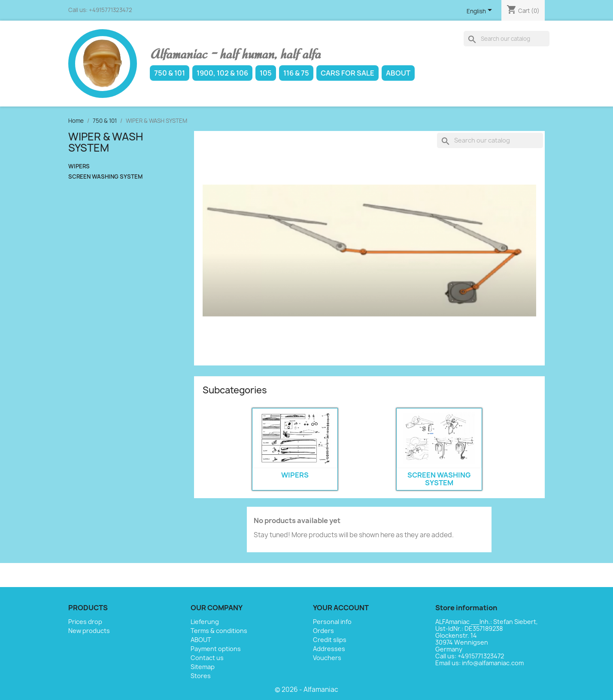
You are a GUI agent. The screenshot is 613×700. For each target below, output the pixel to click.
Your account (341, 608)
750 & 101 (170, 73)
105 (266, 73)
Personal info (332, 622)
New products (89, 631)
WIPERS (79, 166)
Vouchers (327, 658)
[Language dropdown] (481, 12)
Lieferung (205, 622)
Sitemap (203, 667)
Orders (323, 631)
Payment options (216, 649)
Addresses (329, 649)
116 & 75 (296, 73)
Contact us (207, 658)
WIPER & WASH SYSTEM (106, 142)
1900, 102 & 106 (222, 73)
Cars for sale (347, 73)
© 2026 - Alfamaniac (306, 689)
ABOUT (398, 73)
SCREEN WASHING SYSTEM (105, 177)
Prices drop (85, 622)
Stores (201, 676)
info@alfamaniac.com (493, 663)
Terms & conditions (219, 631)
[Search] (507, 39)
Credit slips (330, 640)
